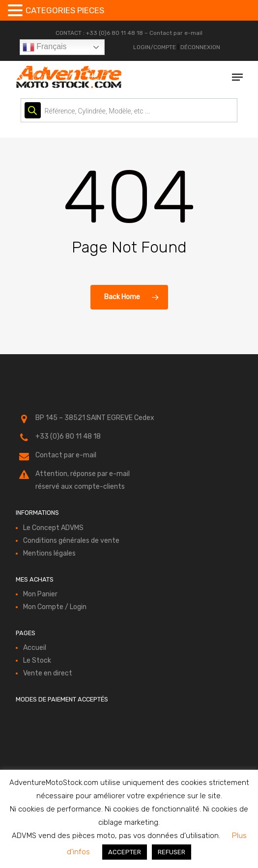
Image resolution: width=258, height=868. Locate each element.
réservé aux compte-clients (80, 487)
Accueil (35, 648)
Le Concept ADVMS (53, 528)
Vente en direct (48, 673)
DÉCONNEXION (200, 47)
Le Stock (37, 660)
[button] (237, 77)
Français (45, 47)
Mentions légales (49, 553)
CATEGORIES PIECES (65, 10)
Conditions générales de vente (71, 541)
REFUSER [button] (172, 852)
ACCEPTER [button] (125, 852)
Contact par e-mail (176, 33)
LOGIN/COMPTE (155, 47)
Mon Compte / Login (55, 607)
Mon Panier (40, 594)
